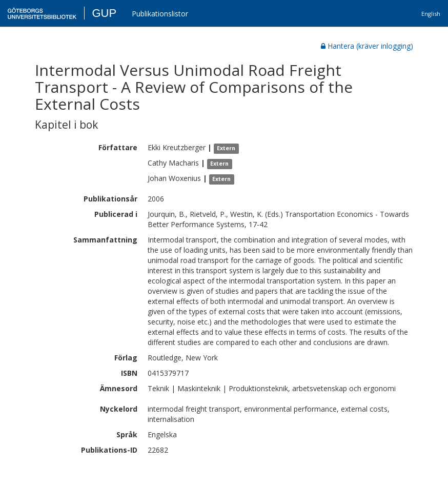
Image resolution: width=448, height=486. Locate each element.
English (431, 14)
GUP (104, 13)
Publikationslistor (160, 14)
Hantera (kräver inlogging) (367, 46)
